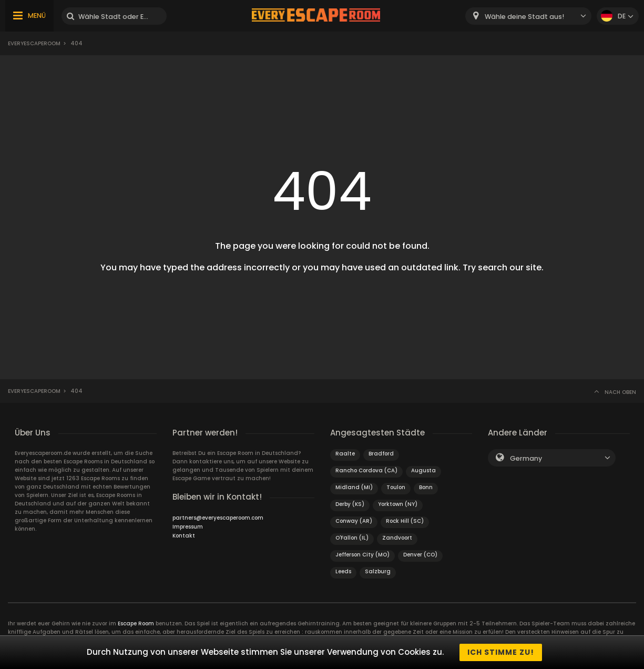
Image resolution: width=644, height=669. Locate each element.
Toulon (396, 487)
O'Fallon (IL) (352, 538)
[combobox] (528, 16)
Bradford (381, 454)
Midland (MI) (354, 487)
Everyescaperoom (34, 43)
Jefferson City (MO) (362, 555)
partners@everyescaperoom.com (218, 518)
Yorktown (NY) (398, 504)
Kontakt (184, 536)
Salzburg (378, 571)
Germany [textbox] (526, 458)
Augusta (423, 470)
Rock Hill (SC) (405, 521)
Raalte (345, 454)
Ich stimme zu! (501, 652)
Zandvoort (397, 538)
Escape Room (136, 624)
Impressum (188, 527)
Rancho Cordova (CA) (366, 470)
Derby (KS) (350, 504)
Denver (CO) (420, 555)
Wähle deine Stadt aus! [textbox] (524, 17)
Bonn (426, 487)
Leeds (343, 571)
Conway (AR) (354, 521)
